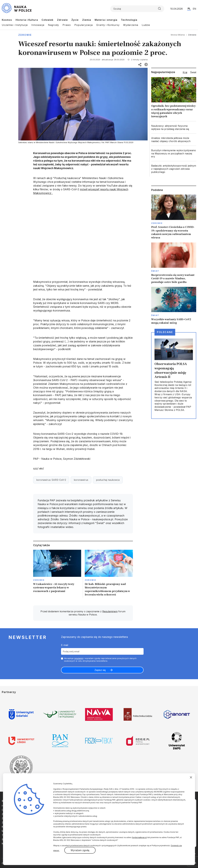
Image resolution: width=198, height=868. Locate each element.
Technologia (129, 20)
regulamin (79, 658)
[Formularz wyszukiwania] (137, 9)
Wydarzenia (131, 25)
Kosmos (7, 20)
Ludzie (146, 25)
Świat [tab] (193, 72)
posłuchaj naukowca (108, 480)
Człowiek (47, 20)
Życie (75, 20)
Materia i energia (106, 20)
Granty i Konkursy (108, 25)
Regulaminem (110, 611)
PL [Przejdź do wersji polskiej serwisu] (189, 9)
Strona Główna (178, 35)
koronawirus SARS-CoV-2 (51, 480)
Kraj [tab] (185, 72)
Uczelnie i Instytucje (15, 25)
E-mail (65, 645)
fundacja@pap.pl (139, 837)
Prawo (67, 25)
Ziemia (87, 20)
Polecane (165, 332)
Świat (155, 271)
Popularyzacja (84, 25)
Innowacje (38, 25)
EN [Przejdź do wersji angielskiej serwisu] (194, 9)
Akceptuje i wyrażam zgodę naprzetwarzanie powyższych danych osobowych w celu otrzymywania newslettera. (100, 660)
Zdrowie (62, 20)
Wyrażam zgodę (80, 850)
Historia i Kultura (27, 20)
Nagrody (53, 25)
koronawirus (81, 480)
